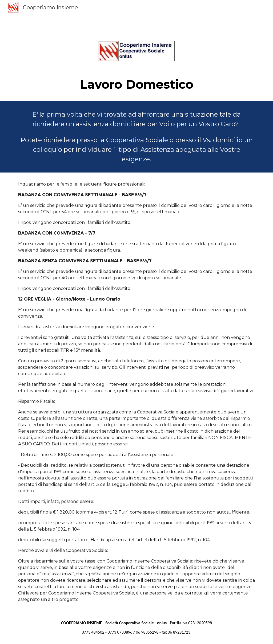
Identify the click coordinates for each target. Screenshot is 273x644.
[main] (137, 85)
